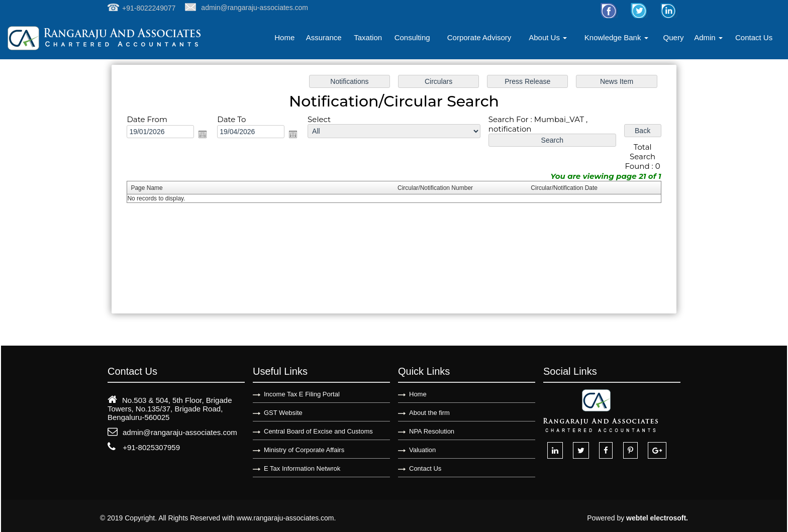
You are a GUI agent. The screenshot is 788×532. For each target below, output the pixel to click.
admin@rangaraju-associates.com (180, 432)
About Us (548, 37)
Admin (708, 37)
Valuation (422, 450)
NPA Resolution (432, 431)
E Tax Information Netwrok (302, 468)
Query (674, 37)
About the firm (429, 413)
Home (284, 37)
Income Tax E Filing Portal (302, 394)
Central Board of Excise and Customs (318, 431)
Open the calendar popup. (210, 136)
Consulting (412, 37)
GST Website (283, 413)
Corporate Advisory (479, 37)
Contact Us (754, 37)
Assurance (324, 37)
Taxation (368, 37)
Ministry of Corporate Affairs (304, 450)
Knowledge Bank (616, 37)
